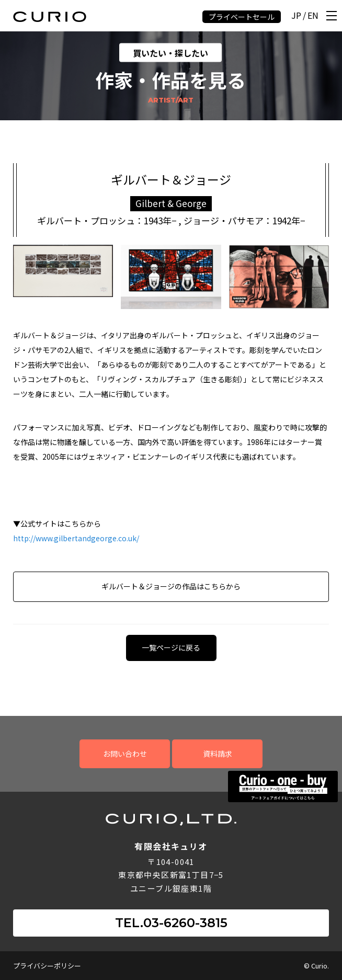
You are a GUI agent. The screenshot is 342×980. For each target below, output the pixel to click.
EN (313, 16)
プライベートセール (242, 17)
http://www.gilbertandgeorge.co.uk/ (76, 538)
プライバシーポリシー (47, 966)
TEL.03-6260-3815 (171, 923)
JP (296, 16)
